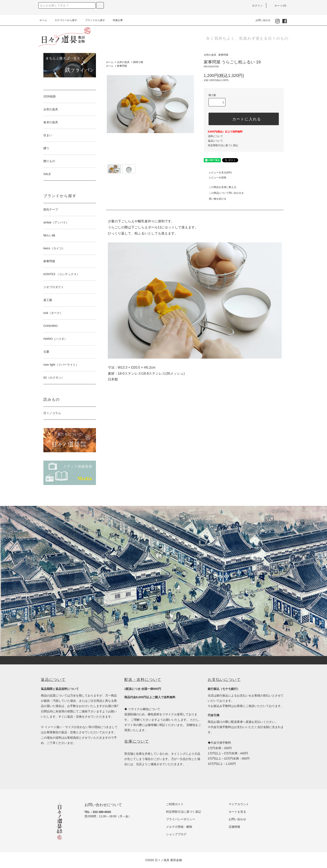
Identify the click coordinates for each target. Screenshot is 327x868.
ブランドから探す (93, 20)
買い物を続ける (215, 199)
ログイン (255, 6)
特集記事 (115, 20)
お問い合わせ (260, 20)
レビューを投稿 (215, 178)
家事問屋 (122, 66)
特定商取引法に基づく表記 (223, 145)
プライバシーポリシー (181, 819)
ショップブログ (176, 834)
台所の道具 (123, 62)
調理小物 (138, 62)
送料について (215, 136)
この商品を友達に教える (220, 187)
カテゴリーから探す (63, 20)
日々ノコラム (52, 413)
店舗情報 (234, 827)
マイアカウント (239, 804)
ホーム (43, 20)
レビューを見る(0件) (218, 173)
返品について (215, 141)
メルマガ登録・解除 (179, 827)
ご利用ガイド (175, 804)
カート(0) (278, 6)
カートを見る (237, 812)
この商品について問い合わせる (224, 193)
